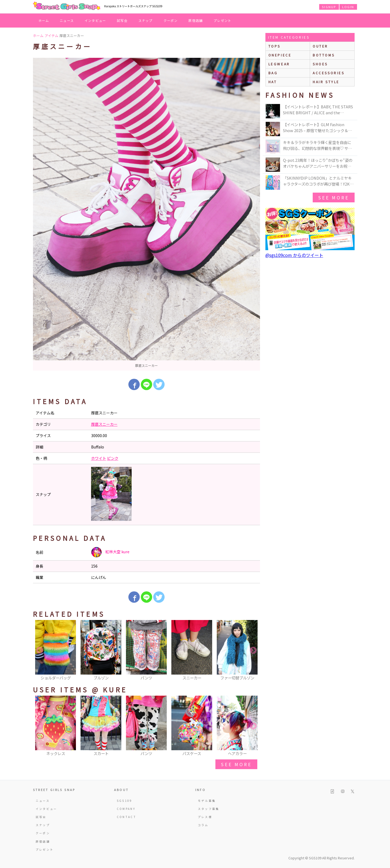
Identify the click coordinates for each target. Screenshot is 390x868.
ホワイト (99, 458)
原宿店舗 (196, 20)
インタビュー (95, 20)
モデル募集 (207, 801)
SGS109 (125, 801)
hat (273, 82)
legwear (279, 64)
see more (236, 764)
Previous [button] (40, 651)
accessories (329, 73)
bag (273, 73)
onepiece (280, 55)
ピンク (113, 458)
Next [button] (253, 651)
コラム (203, 825)
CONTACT (127, 817)
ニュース (67, 20)
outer (320, 46)
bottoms (324, 55)
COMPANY (126, 809)
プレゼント (222, 20)
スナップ (146, 20)
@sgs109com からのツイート (294, 255)
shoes (320, 64)
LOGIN (348, 7)
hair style (326, 82)
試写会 (122, 20)
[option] (146, 214)
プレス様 (205, 817)
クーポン (171, 20)
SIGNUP (329, 7)
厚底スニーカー (104, 424)
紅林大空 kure (110, 552)
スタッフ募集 (209, 809)
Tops (274, 46)
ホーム (44, 20)
